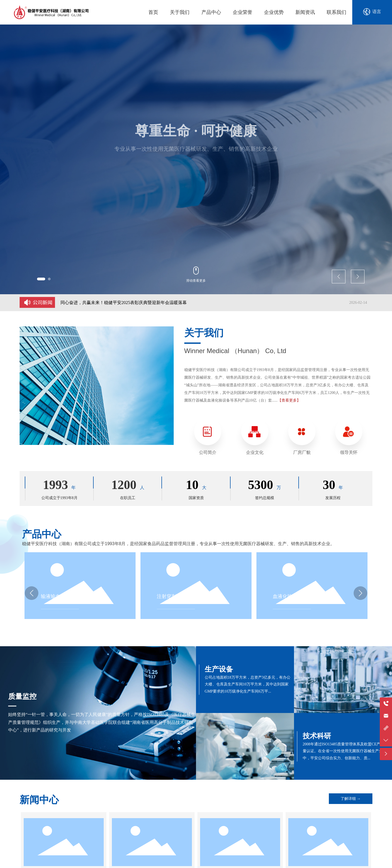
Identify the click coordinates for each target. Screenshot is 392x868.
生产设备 (219, 669)
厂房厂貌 (302, 452)
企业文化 (255, 452)
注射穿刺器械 (171, 596)
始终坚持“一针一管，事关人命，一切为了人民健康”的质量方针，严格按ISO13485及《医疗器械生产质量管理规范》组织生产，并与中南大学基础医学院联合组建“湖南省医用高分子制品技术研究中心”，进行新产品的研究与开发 (102, 722)
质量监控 (22, 696)
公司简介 (208, 452)
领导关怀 (349, 452)
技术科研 (317, 736)
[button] (41, 279)
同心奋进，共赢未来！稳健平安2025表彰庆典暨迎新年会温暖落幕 (124, 303)
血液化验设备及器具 (295, 596)
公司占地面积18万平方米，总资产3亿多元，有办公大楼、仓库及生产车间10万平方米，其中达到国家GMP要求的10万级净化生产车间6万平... (248, 684)
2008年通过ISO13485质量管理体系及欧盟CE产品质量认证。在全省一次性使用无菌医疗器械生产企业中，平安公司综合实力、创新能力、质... (345, 751)
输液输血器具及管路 (63, 596)
